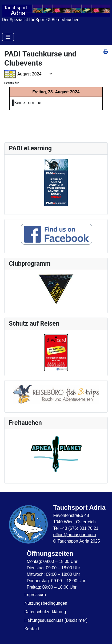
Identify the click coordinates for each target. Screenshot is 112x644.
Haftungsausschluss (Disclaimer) (56, 620)
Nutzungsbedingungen (46, 603)
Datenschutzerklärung (45, 612)
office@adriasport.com (74, 535)
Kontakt (32, 629)
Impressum (35, 595)
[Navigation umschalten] (8, 37)
